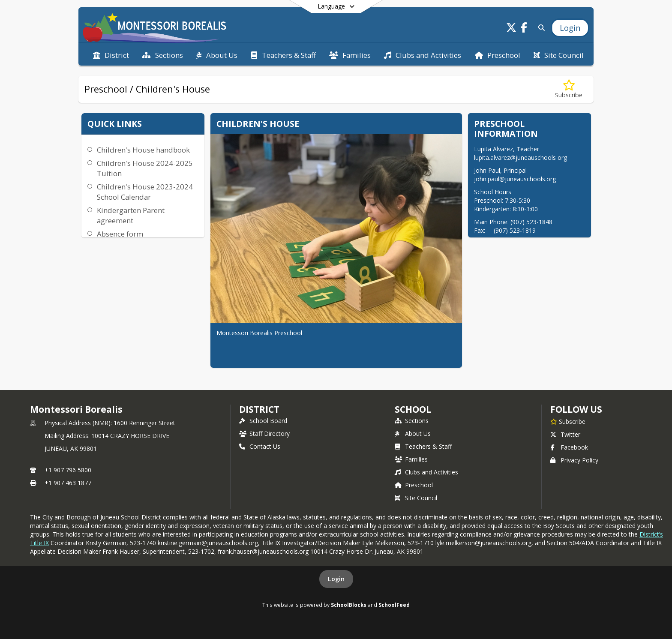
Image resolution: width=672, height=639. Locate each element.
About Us (413, 433)
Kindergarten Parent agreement (131, 215)
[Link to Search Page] (540, 28)
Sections (412, 421)
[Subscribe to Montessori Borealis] (568, 421)
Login (336, 579)
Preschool (414, 485)
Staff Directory (264, 433)
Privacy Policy (574, 460)
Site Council (416, 498)
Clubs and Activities (426, 472)
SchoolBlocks (349, 605)
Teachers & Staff (423, 446)
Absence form (120, 234)
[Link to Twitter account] (511, 29)
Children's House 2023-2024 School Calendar (145, 192)
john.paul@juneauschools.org (515, 179)
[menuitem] (111, 54)
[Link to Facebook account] (524, 29)
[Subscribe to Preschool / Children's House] (569, 89)
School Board (263, 421)
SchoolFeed (394, 605)
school (413, 409)
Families (411, 459)
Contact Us (260, 446)
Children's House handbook (143, 150)
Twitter (565, 434)
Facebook (569, 447)
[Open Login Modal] (570, 28)
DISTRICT (259, 409)
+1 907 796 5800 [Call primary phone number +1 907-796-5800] (68, 470)
